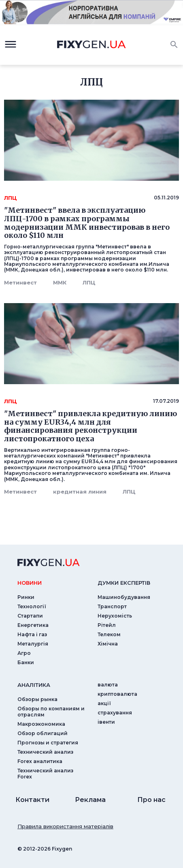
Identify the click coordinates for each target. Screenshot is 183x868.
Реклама (90, 800)
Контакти (32, 800)
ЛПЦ (89, 282)
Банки (26, 662)
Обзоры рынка (37, 699)
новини (30, 583)
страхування (115, 713)
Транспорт (112, 606)
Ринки (26, 597)
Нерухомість (115, 616)
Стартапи (30, 616)
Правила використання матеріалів (65, 826)
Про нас (151, 800)
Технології (32, 606)
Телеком (109, 634)
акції (104, 703)
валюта (108, 685)
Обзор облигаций (43, 733)
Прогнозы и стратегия (48, 743)
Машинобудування (124, 597)
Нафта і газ (32, 634)
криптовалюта (117, 694)
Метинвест (20, 282)
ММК (60, 282)
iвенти (106, 722)
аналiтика (34, 685)
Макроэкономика (41, 724)
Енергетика (33, 625)
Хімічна (108, 644)
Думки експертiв (124, 583)
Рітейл (107, 625)
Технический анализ (45, 752)
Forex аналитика (40, 761)
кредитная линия (80, 492)
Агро (24, 653)
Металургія (33, 644)
